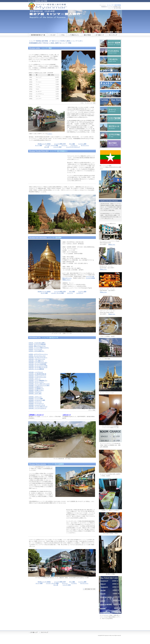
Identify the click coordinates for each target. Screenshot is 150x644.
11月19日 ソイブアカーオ (36, 372)
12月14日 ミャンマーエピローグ (37, 408)
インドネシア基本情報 (110, 119)
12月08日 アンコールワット (36, 403)
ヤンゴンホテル (110, 52)
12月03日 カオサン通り (35, 394)
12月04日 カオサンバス (35, 397)
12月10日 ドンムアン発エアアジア (38, 407)
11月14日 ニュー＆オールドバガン (38, 362)
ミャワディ (74, 583)
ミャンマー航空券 (110, 43)
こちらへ (50, 134)
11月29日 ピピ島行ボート (36, 387)
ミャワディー (74, 145)
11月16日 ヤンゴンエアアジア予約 (38, 366)
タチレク (110, 102)
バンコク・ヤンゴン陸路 (52, 145)
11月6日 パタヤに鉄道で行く (37, 351)
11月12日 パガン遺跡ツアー (36, 361)
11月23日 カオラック (35, 379)
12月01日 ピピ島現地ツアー (36, 389)
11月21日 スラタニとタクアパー (37, 376)
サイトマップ (45, 632)
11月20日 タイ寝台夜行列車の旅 (37, 374)
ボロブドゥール (110, 127)
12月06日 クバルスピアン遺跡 (37, 400)
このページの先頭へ (89, 589)
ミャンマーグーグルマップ (73, 147)
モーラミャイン (85, 145)
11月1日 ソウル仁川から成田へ (37, 343)
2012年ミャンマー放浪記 (44, 144)
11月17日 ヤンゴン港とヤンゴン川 (38, 367)
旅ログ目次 (110, 144)
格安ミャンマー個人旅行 (49, 6)
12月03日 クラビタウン (35, 392)
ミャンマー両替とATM (60, 144)
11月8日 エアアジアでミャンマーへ (38, 354)
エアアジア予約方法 (110, 135)
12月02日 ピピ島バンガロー (36, 390)
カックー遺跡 (39, 145)
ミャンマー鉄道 (57, 147)
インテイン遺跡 (82, 144)
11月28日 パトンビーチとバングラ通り (39, 385)
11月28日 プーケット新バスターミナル (39, 384)
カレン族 (47, 147)
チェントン (110, 85)
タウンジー (110, 94)
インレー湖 (110, 69)
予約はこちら (112, 244)
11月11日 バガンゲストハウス (37, 359)
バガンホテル (110, 60)
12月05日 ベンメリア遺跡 (36, 398)
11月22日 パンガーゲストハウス (37, 377)
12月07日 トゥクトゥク (35, 402)
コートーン (64, 145)
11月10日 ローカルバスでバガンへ (38, 357)
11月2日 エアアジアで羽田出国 (37, 344)
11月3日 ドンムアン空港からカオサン (39, 348)
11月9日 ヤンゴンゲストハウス (37, 356)
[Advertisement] (46, 168)
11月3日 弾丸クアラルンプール (37, 346)
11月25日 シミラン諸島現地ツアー (38, 380)
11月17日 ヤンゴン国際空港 (36, 369)
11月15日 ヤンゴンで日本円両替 (37, 364)
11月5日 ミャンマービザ (35, 349)
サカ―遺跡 (72, 144)
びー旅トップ (34, 632)
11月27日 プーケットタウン (36, 382)
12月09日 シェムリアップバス (37, 405)
